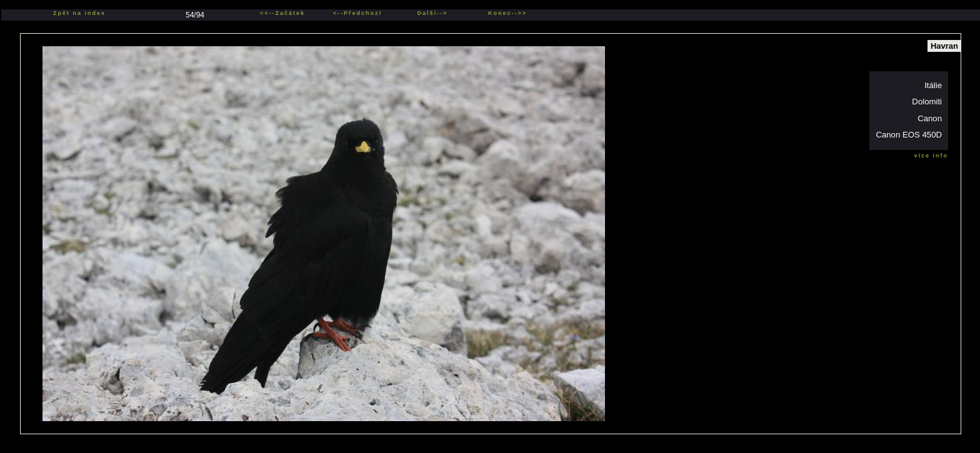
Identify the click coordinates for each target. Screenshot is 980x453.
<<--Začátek (282, 13)
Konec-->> (507, 13)
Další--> (433, 13)
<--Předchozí (357, 13)
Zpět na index (79, 13)
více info (931, 156)
